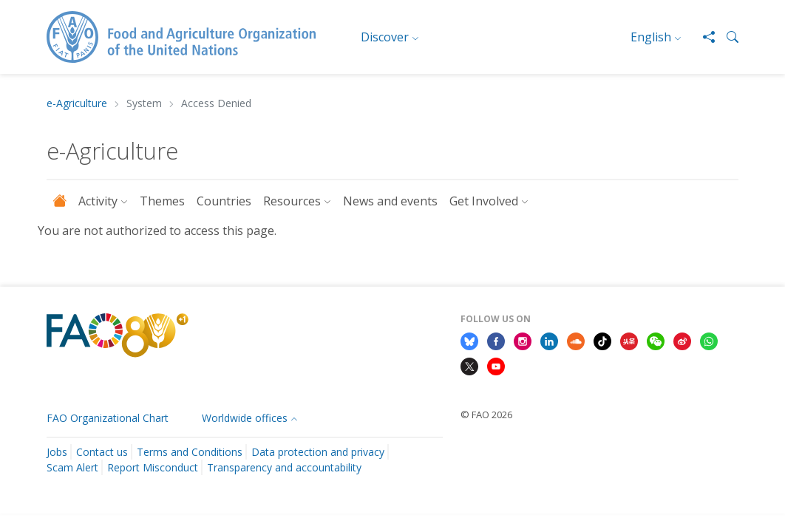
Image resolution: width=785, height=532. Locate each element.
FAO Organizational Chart (108, 418)
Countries (224, 201)
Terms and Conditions (190, 452)
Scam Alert (72, 467)
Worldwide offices (245, 418)
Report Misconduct (153, 467)
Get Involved (484, 201)
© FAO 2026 (486, 415)
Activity (98, 201)
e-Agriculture (77, 104)
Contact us (102, 452)
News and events (390, 201)
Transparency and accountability (284, 467)
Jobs (57, 452)
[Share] (703, 37)
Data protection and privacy (318, 452)
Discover (385, 37)
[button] (727, 37)
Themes (162, 201)
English (651, 37)
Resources (292, 201)
